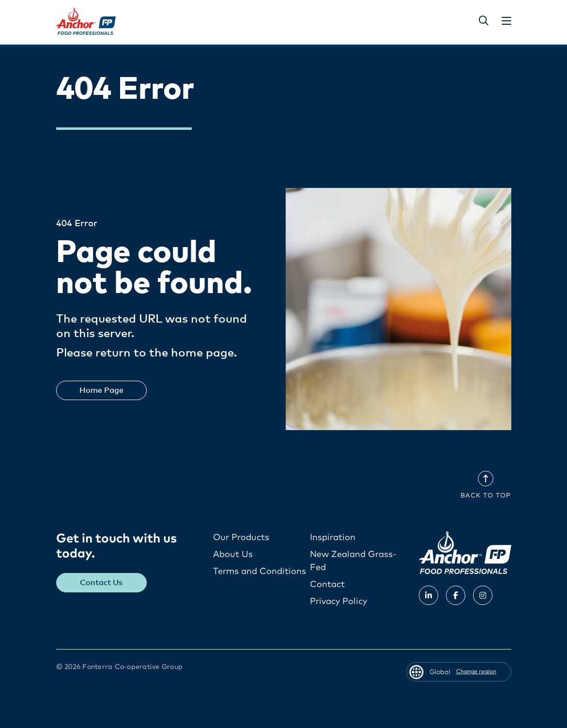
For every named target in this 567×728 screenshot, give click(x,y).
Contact (327, 585)
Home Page (101, 390)
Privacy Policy (338, 602)
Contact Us (101, 583)
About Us (233, 555)
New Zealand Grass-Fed (353, 561)
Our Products (241, 538)
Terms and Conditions (260, 572)
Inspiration (333, 538)
